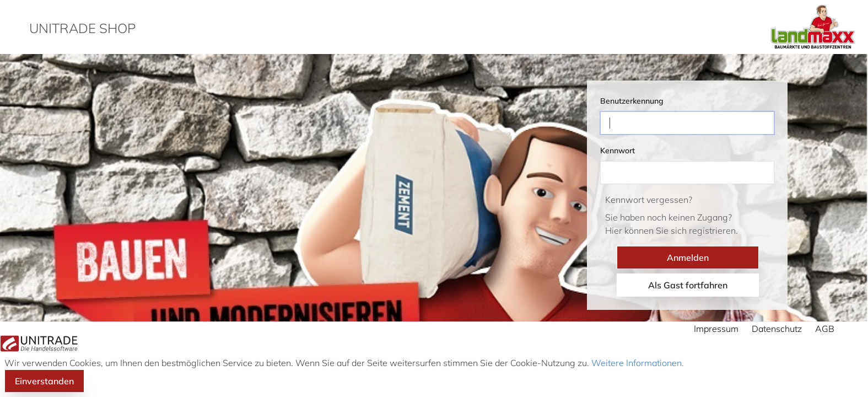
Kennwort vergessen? (649, 200)
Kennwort (618, 151)
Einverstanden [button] (44, 381)
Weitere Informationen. (637, 363)
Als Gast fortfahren (688, 285)
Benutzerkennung (632, 101)
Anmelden (688, 257)
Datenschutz (777, 329)
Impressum (716, 329)
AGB (825, 329)
